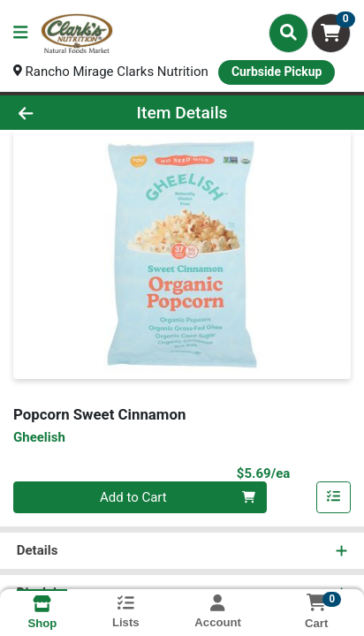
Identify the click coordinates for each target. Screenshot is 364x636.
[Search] (288, 33)
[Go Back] (56, 113)
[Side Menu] (20, 33)
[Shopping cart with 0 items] (331, 33)
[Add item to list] (334, 497)
